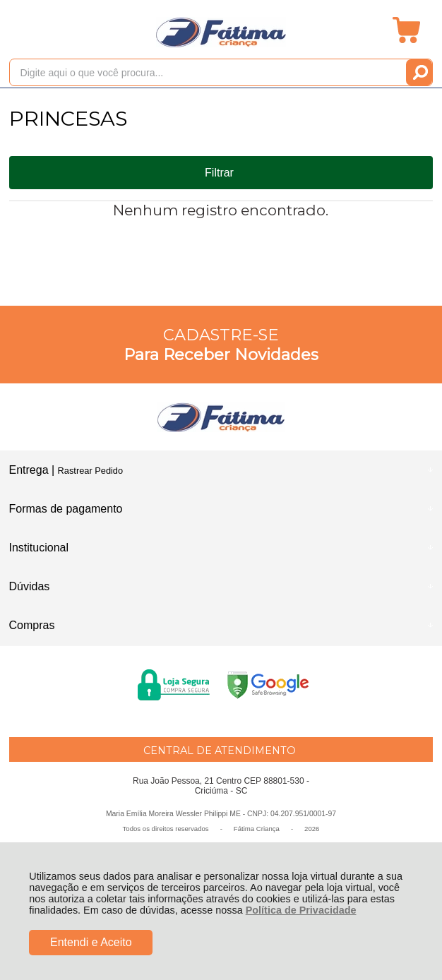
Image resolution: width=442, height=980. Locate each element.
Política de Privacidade (301, 910)
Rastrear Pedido (90, 471)
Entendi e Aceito (91, 942)
